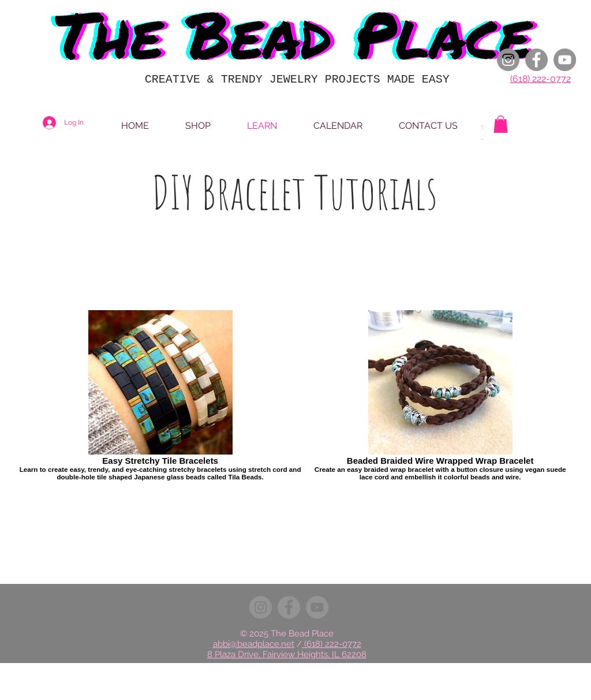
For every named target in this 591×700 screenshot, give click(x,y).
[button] (501, 124)
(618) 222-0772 (540, 79)
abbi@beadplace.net (254, 644)
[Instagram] (508, 60)
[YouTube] (565, 60)
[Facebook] (536, 60)
